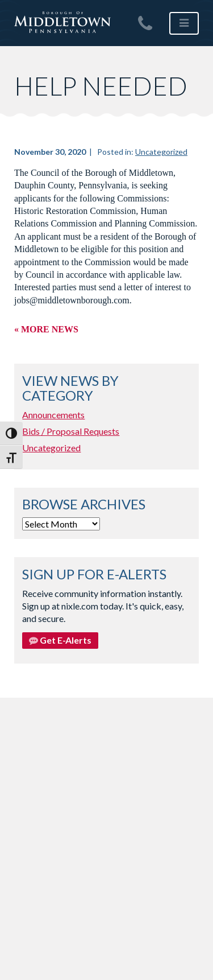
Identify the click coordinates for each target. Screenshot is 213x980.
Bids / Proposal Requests (71, 431)
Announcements (53, 415)
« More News (46, 329)
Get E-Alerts (60, 640)
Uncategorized (161, 152)
